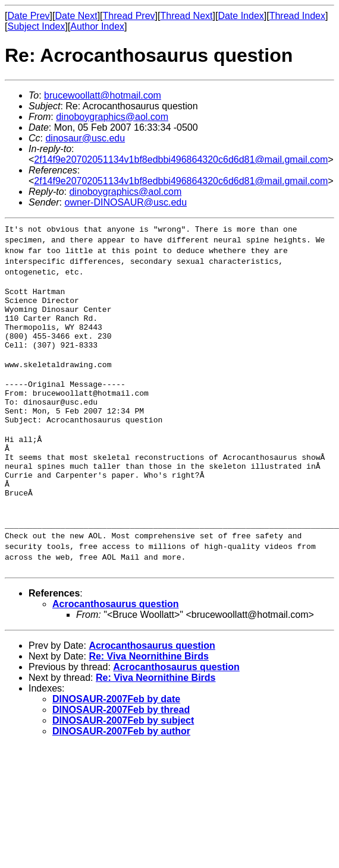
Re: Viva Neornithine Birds (149, 692)
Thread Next (186, 16)
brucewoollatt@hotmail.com (103, 95)
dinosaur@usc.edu (85, 138)
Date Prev (28, 16)
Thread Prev (129, 16)
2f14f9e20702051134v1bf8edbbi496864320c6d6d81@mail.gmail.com (181, 160)
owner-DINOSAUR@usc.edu (125, 202)
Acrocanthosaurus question (115, 640)
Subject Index (36, 26)
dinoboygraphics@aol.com (112, 117)
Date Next (76, 16)
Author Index (97, 26)
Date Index (241, 16)
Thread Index (297, 16)
